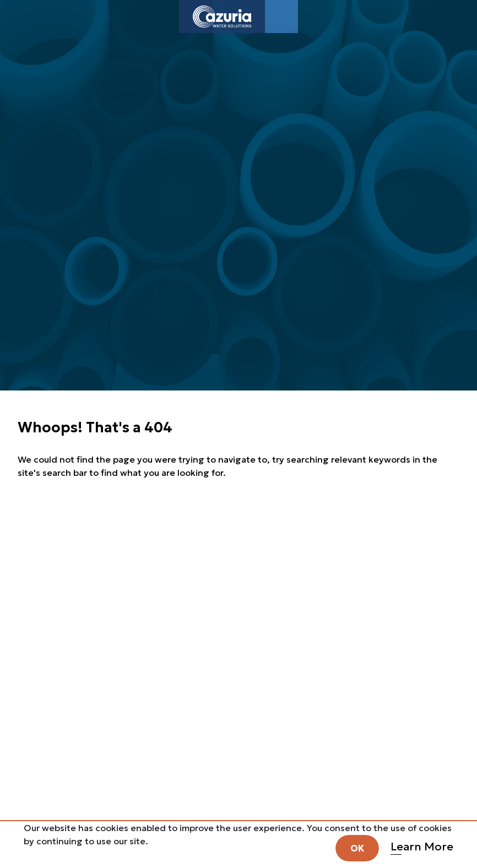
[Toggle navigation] (281, 17)
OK (357, 848)
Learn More (422, 847)
